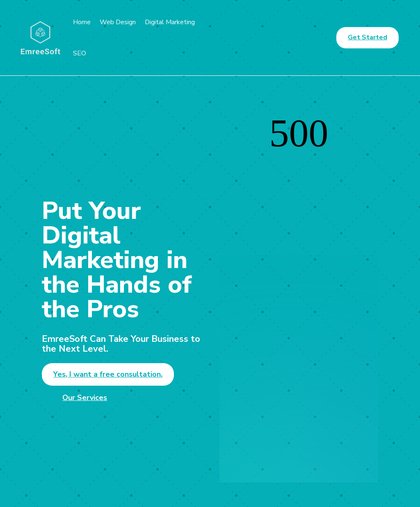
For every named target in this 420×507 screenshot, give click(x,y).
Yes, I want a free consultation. (108, 374)
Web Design (118, 22)
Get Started (367, 37)
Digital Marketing (170, 22)
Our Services (85, 398)
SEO (80, 53)
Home (82, 22)
